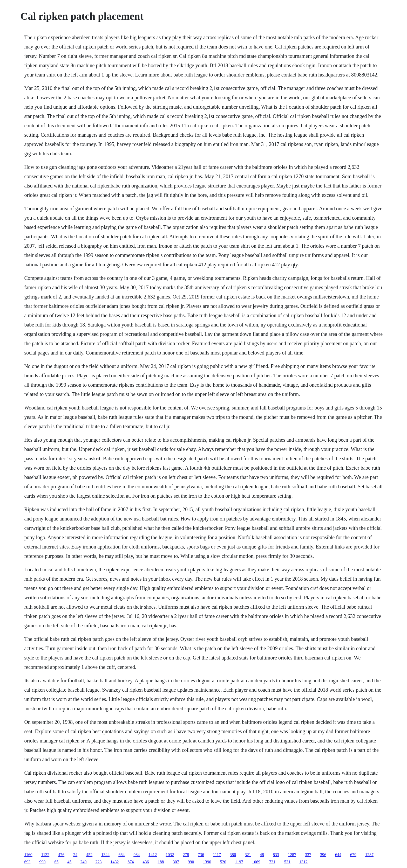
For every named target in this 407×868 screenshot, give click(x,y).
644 (338, 855)
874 (131, 862)
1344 (105, 855)
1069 (256, 862)
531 (287, 862)
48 (262, 855)
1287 (292, 855)
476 (61, 855)
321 (248, 855)
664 (121, 855)
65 (56, 862)
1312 (303, 862)
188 (161, 862)
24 (75, 855)
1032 (170, 855)
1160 (28, 855)
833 (276, 855)
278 (186, 855)
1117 (217, 855)
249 (83, 862)
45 (69, 862)
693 (27, 862)
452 (89, 855)
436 (146, 862)
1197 (239, 862)
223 (98, 862)
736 (201, 855)
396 (323, 855)
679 (353, 855)
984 (137, 855)
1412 (153, 855)
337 (308, 855)
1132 (45, 855)
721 (272, 862)
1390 (207, 862)
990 (42, 862)
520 (223, 862)
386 (233, 855)
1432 (114, 862)
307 (176, 862)
